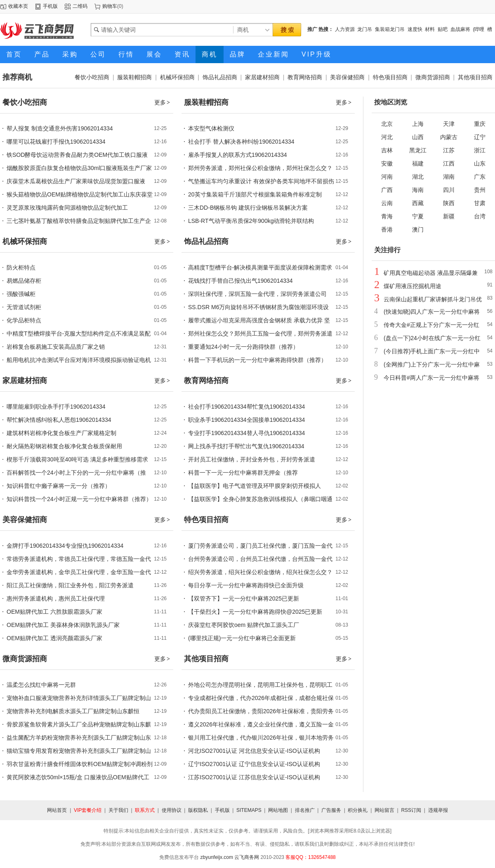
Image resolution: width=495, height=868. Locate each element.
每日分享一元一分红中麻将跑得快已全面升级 (246, 585)
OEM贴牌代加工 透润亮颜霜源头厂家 (54, 638)
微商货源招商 (433, 77)
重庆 (480, 124)
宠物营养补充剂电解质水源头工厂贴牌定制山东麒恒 (73, 711)
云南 (387, 203)
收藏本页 (18, 6)
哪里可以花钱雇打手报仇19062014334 (56, 142)
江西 (449, 163)
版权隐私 (198, 810)
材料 (430, 29)
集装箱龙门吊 (390, 29)
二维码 (80, 6)
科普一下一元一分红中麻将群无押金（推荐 (243, 473)
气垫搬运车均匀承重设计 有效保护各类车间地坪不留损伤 (261, 181)
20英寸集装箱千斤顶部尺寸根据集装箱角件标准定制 (255, 194)
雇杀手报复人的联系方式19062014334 (238, 155)
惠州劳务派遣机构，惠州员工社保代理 (56, 598)
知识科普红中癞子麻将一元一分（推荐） (59, 486)
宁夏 (418, 216)
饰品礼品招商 (220, 77)
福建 (418, 163)
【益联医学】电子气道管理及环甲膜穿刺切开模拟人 (255, 486)
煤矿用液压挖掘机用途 (412, 286)
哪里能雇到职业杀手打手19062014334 (56, 407)
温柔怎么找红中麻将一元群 (41, 685)
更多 (163, 102)
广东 (480, 177)
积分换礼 (358, 810)
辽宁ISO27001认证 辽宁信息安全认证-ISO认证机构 (254, 764)
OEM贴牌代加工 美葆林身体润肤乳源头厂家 (63, 625)
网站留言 (384, 810)
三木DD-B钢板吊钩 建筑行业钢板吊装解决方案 (248, 208)
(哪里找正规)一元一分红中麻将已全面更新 (242, 638)
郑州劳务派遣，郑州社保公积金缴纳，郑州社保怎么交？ (260, 168)
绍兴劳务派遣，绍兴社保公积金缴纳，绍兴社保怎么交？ (260, 572)
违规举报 (438, 810)
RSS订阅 (411, 810)
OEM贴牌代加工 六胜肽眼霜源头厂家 (54, 612)
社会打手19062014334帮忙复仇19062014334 (246, 407)
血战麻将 (460, 29)
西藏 (418, 203)
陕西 (449, 203)
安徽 (387, 163)
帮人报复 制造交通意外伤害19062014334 (60, 128)
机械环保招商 (177, 77)
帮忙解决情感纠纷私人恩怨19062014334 (59, 420)
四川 (449, 190)
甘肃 (480, 203)
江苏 (449, 150)
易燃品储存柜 (24, 281)
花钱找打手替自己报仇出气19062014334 (240, 281)
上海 (418, 124)
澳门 (418, 229)
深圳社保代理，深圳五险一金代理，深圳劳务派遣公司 (257, 294)
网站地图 (278, 810)
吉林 (387, 150)
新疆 (449, 216)
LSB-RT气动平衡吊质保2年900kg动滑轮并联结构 (251, 221)
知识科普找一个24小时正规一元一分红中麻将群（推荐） (79, 499)
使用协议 (172, 810)
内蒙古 (449, 137)
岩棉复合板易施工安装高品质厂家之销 (56, 347)
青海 (387, 216)
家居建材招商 (262, 77)
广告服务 (331, 810)
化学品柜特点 (24, 320)
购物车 (110, 6)
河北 (387, 137)
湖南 (449, 177)
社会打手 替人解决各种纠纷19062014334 (241, 142)
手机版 (50, 6)
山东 (480, 163)
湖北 (418, 177)
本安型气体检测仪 (211, 128)
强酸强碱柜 (21, 294)
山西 (418, 137)
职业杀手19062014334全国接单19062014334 (246, 420)
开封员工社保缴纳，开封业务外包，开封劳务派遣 (252, 459)
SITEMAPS (249, 810)
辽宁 (480, 137)
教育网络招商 (305, 77)
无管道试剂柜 (24, 307)
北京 (387, 124)
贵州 (480, 190)
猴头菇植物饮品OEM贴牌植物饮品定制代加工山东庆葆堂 (80, 194)
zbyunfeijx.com (217, 857)
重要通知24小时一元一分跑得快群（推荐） (243, 347)
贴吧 (443, 29)
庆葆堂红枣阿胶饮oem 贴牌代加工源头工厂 (244, 625)
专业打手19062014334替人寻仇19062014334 (246, 433)
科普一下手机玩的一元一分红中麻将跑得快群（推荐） (257, 360)
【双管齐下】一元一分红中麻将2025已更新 (244, 598)
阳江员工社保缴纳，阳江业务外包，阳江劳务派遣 (70, 585)
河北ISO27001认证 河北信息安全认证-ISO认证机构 (254, 751)
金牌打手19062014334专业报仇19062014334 (65, 546)
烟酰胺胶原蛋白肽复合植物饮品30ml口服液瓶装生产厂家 (79, 168)
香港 (387, 229)
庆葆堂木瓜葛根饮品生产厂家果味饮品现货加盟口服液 (76, 181)
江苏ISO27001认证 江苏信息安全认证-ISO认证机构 (254, 777)
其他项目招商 (475, 77)
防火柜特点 (21, 267)
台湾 (480, 216)
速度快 (415, 29)
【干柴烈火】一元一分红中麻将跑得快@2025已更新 (255, 612)
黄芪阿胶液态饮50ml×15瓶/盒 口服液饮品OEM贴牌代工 (78, 777)
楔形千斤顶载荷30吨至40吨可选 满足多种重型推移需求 (77, 459)
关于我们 (118, 810)
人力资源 (345, 29)
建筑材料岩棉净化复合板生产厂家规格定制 (61, 433)
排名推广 (305, 810)
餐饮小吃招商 (92, 77)
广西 (387, 190)
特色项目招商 (390, 77)
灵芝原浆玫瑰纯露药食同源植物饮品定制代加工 (67, 208)
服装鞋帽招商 (134, 77)
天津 (449, 124)
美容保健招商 (347, 77)
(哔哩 (478, 29)
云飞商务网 (247, 857)
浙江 (480, 150)
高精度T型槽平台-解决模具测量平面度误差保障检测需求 (260, 267)
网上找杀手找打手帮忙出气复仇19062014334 (246, 446)
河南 (387, 177)
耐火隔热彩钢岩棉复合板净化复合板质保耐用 (64, 446)
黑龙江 (418, 150)
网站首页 (57, 810)
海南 (418, 190)
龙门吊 (365, 29)
